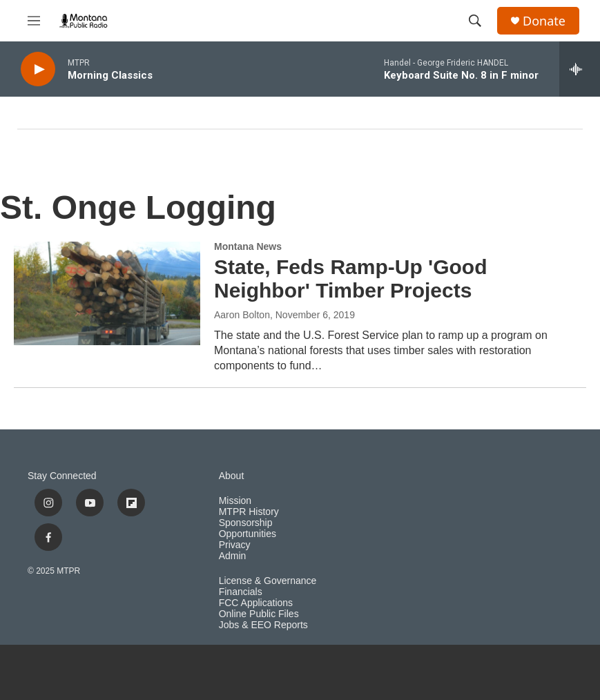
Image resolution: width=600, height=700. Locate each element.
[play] (38, 69)
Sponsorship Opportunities (248, 528)
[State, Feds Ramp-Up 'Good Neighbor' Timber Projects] (107, 293)
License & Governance (268, 581)
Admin (233, 556)
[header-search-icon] (475, 21)
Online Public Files (259, 614)
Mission (235, 501)
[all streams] (580, 69)
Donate (544, 21)
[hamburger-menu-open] (34, 21)
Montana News (248, 246)
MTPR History (249, 512)
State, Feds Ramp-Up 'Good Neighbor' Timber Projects (351, 279)
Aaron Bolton (242, 315)
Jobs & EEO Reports (263, 625)
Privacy (235, 545)
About (232, 476)
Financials (241, 592)
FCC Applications (256, 603)
